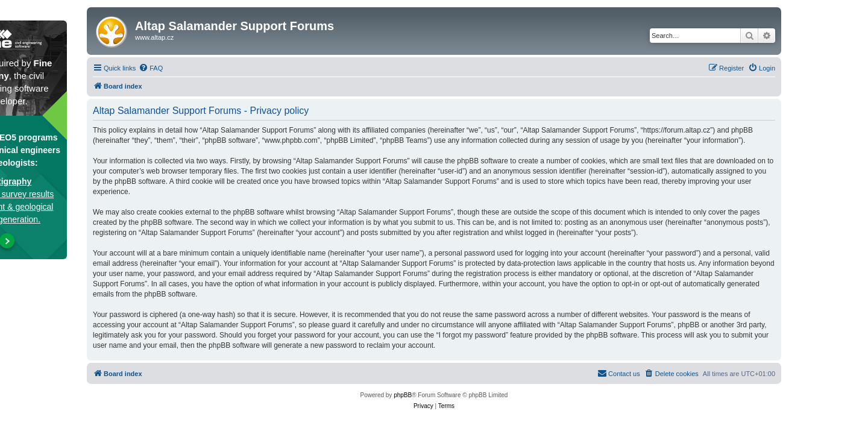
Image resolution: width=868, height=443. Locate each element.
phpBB (403, 395)
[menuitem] (151, 68)
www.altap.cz (154, 37)
